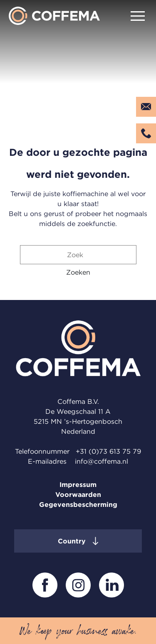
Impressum (78, 484)
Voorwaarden (78, 494)
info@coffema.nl (102, 461)
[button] (78, 272)
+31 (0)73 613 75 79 (108, 451)
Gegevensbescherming (78, 504)
